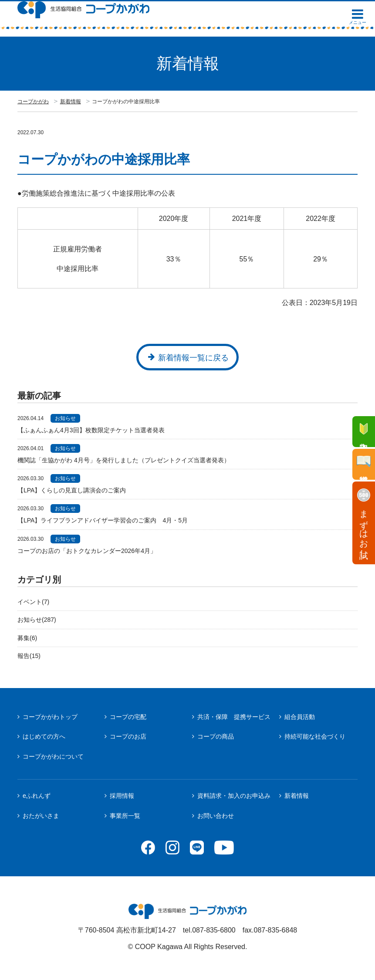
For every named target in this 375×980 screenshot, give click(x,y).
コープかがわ (33, 102)
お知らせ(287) (37, 620)
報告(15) (29, 656)
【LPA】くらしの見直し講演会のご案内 (75, 490)
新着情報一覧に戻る (193, 358)
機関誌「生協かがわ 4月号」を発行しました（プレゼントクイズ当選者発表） (124, 460)
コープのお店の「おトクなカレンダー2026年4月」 (87, 551)
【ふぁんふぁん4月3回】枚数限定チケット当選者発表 (91, 430)
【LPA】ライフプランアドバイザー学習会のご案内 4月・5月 (103, 520)
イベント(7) (33, 602)
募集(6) (27, 638)
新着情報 (71, 102)
